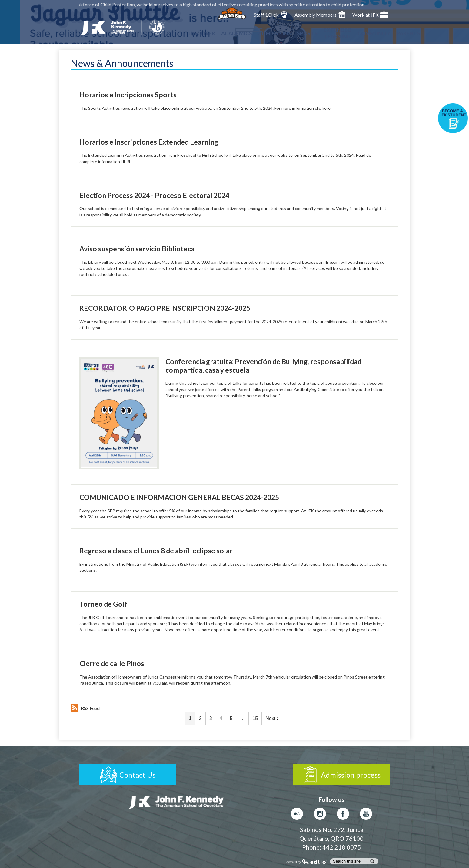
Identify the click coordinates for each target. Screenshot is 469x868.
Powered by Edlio (306, 861)
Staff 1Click (271, 15)
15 (255, 718)
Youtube (366, 815)
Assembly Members (320, 15)
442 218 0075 (342, 847)
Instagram (320, 815)
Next (273, 718)
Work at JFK (370, 15)
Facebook (343, 815)
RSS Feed (85, 708)
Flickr (297, 815)
